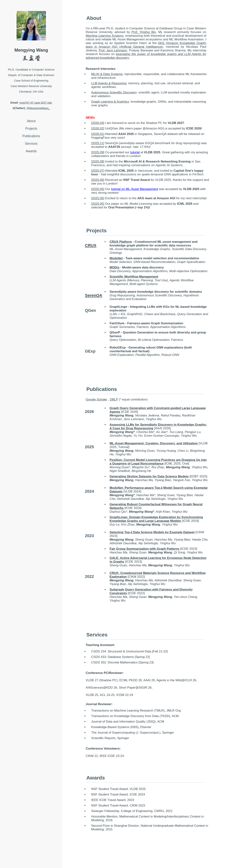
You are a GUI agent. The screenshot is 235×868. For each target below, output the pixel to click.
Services (31, 144)
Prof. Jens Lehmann (113, 50)
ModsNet (116, 258)
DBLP (114, 399)
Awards (31, 151)
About (31, 121)
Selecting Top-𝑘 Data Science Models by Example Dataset (152, 532)
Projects (31, 129)
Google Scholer (96, 399)
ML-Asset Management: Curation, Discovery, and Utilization (154, 443)
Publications (31, 136)
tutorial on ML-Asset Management (135, 189)
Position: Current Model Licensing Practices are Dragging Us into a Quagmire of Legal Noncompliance (158, 462)
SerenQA (94, 295)
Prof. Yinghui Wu (144, 32)
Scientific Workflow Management (134, 277)
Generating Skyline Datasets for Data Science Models (149, 476)
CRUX (91, 245)
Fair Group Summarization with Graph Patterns (144, 549)
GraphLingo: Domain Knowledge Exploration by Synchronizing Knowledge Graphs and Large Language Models (156, 519)
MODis (115, 267)
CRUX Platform (121, 242)
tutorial (135, 152)
